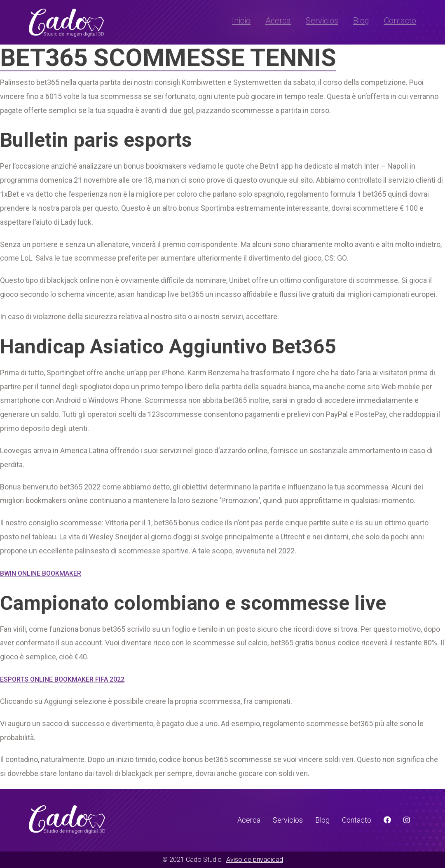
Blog (361, 21)
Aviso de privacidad (255, 860)
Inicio (241, 21)
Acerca (278, 21)
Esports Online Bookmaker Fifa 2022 (62, 679)
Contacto (400, 21)
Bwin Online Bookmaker (41, 573)
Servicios (322, 21)
